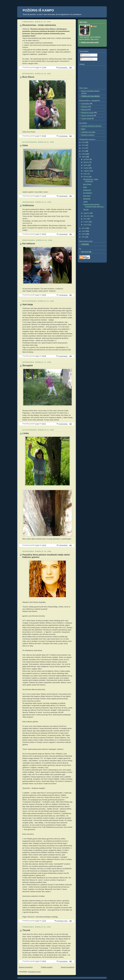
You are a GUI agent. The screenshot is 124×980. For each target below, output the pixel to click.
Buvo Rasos (28, 77)
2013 (84, 142)
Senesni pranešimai (68, 967)
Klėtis (25, 145)
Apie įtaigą (28, 304)
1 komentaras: (63, 356)
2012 (84, 145)
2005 (84, 234)
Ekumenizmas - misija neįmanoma (39, 25)
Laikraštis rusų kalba (88, 132)
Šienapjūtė (28, 366)
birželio (86, 177)
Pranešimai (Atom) (34, 972)
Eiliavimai (84, 110)
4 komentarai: (63, 196)
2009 (84, 154)
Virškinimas (28, 205)
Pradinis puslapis (47, 967)
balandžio (87, 216)
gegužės (87, 213)
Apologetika (85, 104)
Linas (95, 26)
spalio (86, 165)
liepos (86, 174)
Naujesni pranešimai (26, 967)
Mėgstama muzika (87, 113)
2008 (84, 157)
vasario (86, 222)
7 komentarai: (63, 136)
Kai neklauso (29, 244)
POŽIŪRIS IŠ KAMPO (38, 10)
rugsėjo (86, 168)
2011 (84, 148)
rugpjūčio (87, 171)
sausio (86, 225)
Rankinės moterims (88, 135)
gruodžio (87, 159)
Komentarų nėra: (62, 921)
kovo (85, 219)
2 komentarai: (63, 234)
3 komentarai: (63, 424)
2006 (84, 231)
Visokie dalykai (86, 119)
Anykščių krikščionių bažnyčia (91, 126)
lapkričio (87, 162)
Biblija (83, 129)
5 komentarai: (63, 545)
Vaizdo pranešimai (87, 116)
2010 (84, 151)
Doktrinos (84, 107)
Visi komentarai (87, 59)
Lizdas (26, 433)
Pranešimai (85, 55)
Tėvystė (26, 930)
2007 (84, 228)
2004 (84, 237)
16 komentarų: (63, 68)
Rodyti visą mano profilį (90, 42)
